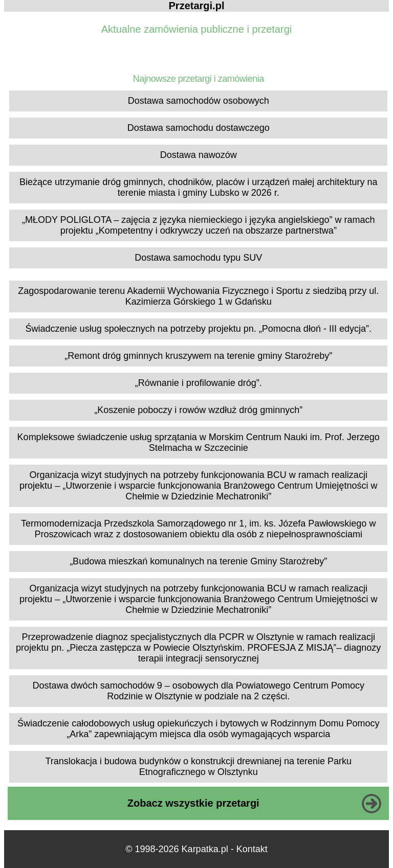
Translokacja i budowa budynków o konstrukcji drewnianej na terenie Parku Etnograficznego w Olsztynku (198, 767)
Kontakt (252, 849)
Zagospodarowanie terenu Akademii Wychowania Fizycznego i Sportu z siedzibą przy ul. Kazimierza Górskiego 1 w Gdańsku (198, 296)
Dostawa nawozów (199, 155)
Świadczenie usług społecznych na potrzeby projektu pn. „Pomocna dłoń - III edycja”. (199, 329)
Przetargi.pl (197, 6)
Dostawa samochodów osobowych (199, 101)
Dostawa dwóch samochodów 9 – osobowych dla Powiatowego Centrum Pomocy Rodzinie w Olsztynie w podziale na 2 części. (199, 691)
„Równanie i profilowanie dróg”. (199, 383)
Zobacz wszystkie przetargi (193, 803)
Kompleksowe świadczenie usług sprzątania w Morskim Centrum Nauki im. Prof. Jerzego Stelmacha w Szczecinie (199, 442)
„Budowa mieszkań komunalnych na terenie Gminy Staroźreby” (198, 561)
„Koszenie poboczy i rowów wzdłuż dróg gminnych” (198, 410)
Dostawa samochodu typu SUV (198, 258)
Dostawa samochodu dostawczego (199, 128)
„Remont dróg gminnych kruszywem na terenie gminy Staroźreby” (198, 356)
